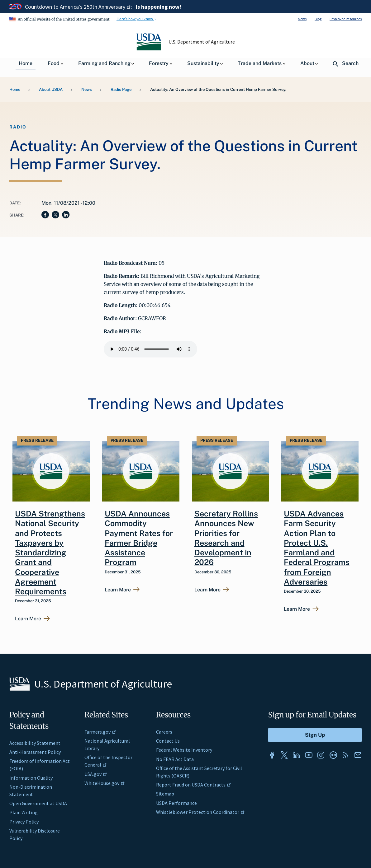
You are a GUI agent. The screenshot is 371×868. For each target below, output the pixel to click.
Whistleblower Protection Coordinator (200, 812)
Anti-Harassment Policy (35, 752)
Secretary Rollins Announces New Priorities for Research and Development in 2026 (226, 538)
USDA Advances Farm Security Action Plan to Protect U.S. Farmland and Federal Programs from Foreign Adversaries (317, 548)
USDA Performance (176, 803)
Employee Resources (346, 19)
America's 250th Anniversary (95, 7)
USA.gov (96, 774)
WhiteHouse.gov (105, 783)
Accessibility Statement (35, 743)
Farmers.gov (100, 732)
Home (15, 89)
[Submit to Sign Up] (315, 735)
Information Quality (31, 778)
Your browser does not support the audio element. (150, 349)
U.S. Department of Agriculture (202, 42)
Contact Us (168, 741)
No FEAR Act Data (175, 759)
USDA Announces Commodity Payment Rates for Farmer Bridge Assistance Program (139, 538)
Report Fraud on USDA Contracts (194, 785)
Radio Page (121, 89)
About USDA (51, 89)
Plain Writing (24, 812)
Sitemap (165, 794)
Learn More (28, 619)
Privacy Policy (24, 822)
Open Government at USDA (38, 803)
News (302, 19)
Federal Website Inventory (184, 750)
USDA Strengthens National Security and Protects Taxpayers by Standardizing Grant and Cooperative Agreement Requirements (50, 553)
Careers (164, 732)
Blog (318, 19)
